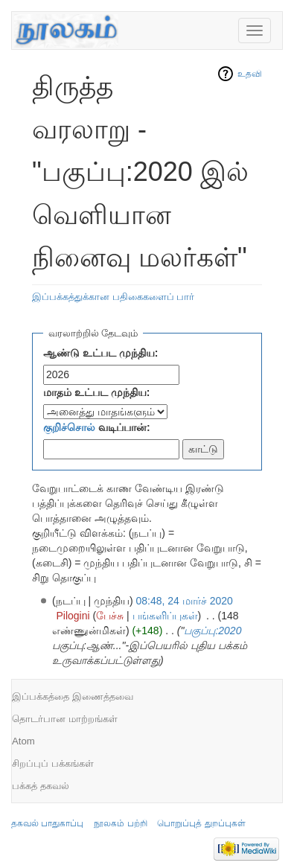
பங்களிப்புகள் (165, 616)
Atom (23, 741)
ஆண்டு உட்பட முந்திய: (100, 353)
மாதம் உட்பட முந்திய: (96, 392)
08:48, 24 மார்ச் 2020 (185, 601)
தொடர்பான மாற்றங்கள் (65, 719)
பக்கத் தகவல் (41, 786)
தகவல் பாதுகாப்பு (47, 823)
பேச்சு (110, 616)
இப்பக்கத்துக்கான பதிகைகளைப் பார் (113, 297)
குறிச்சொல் (69, 427)
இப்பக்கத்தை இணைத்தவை (73, 696)
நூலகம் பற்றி (120, 823)
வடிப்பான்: (97, 427)
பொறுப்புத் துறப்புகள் (201, 823)
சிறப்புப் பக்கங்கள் (53, 763)
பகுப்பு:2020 (212, 631)
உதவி (250, 74)
